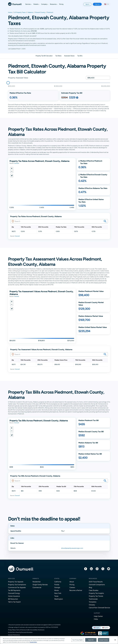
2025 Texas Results (96, 582)
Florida (57, 585)
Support (97, 613)
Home (10, 12)
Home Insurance (14, 596)
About (72, 582)
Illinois (56, 590)
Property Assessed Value (18, 78)
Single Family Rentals (40, 585)
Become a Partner (76, 590)
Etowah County (40, 12)
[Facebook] (86, 569)
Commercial (37, 587)
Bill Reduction (13, 599)
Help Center (98, 616)
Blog (90, 587)
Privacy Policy (12, 630)
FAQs (96, 619)
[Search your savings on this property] (105, 221)
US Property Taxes (20, 12)
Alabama (30, 12)
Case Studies (94, 590)
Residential (37, 582)
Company (73, 578)
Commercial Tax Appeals (17, 587)
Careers (72, 587)
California (58, 582)
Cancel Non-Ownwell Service (99, 608)
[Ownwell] (15, 4)
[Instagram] (97, 569)
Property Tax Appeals (16, 582)
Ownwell (17, 163)
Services (11, 578)
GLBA (28, 630)
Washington (59, 599)
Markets (36, 578)
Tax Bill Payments (14, 590)
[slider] (8, 83)
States (57, 578)
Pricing (72, 585)
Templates (93, 602)
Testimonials (93, 599)
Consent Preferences (14, 635)
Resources (93, 578)
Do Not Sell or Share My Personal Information (20, 632)
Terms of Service (21, 630)
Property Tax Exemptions (17, 585)
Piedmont (50, 12)
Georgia (57, 587)
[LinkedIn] (91, 569)
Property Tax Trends (96, 596)
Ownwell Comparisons (97, 585)
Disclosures (41, 630)
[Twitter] (103, 569)
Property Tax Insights (96, 593)
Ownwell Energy (14, 593)
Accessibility (34, 630)
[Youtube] (109, 569)
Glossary (92, 605)
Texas (56, 596)
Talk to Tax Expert (14, 602)
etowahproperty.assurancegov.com (72, 548)
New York (58, 593)
